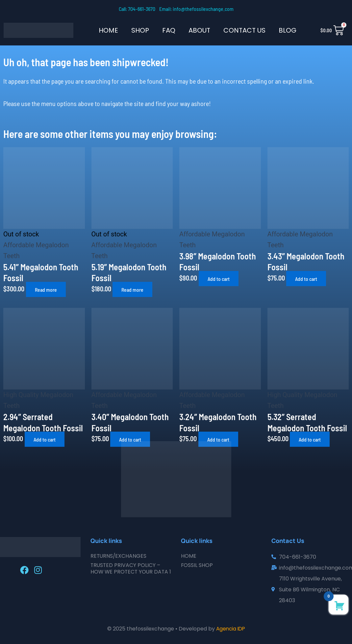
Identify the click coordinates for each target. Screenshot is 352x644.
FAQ (169, 30)
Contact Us (244, 30)
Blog (288, 30)
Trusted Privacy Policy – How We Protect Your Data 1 (130, 572)
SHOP (140, 30)
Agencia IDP (231, 629)
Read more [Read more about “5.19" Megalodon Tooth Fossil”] (134, 289)
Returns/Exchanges (119, 556)
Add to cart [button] (220, 278)
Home (108, 30)
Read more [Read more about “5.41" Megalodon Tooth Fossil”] (47, 289)
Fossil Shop (197, 565)
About (199, 30)
